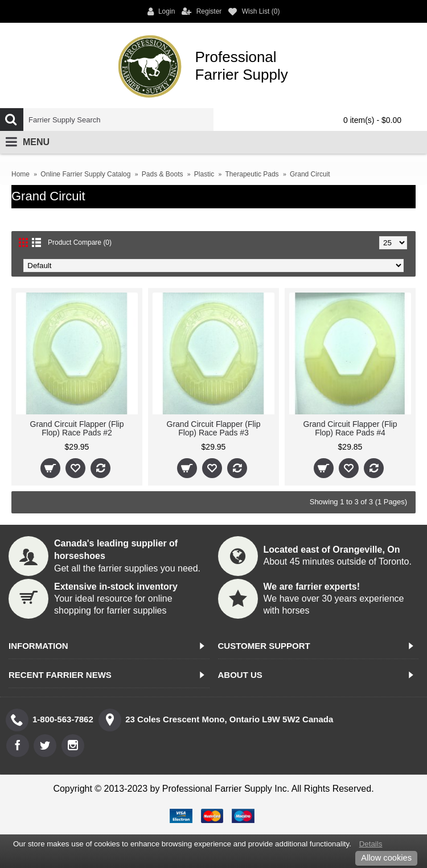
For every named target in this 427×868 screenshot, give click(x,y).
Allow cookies (386, 858)
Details (371, 844)
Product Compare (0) (80, 242)
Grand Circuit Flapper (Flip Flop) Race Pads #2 (77, 428)
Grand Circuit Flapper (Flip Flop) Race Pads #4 (350, 428)
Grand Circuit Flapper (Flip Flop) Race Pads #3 (214, 428)
